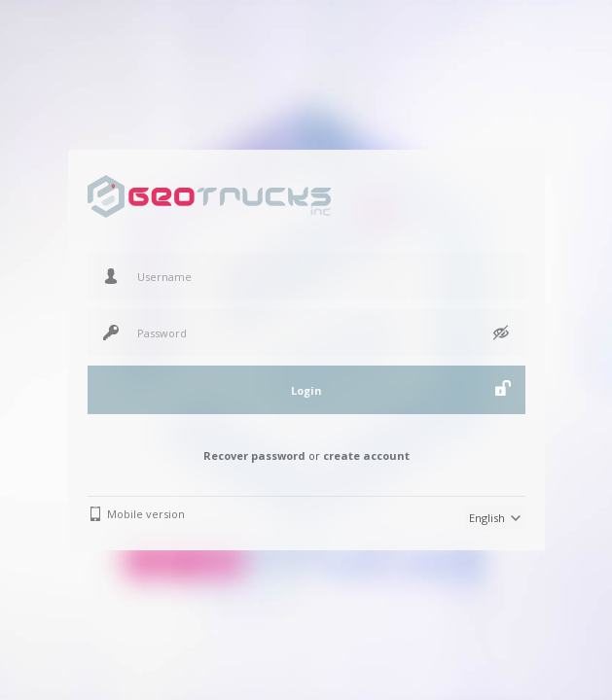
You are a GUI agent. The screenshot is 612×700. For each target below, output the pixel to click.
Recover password (254, 455)
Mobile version (146, 514)
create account (366, 455)
